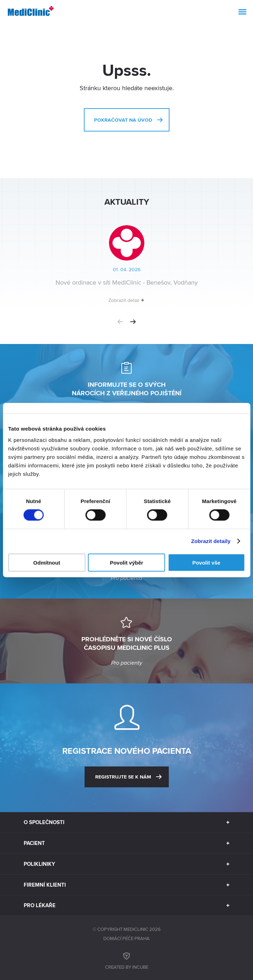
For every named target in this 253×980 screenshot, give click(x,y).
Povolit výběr (126, 562)
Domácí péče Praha (126, 938)
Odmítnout (47, 562)
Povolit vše (206, 562)
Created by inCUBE (127, 960)
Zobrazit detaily (211, 541)
